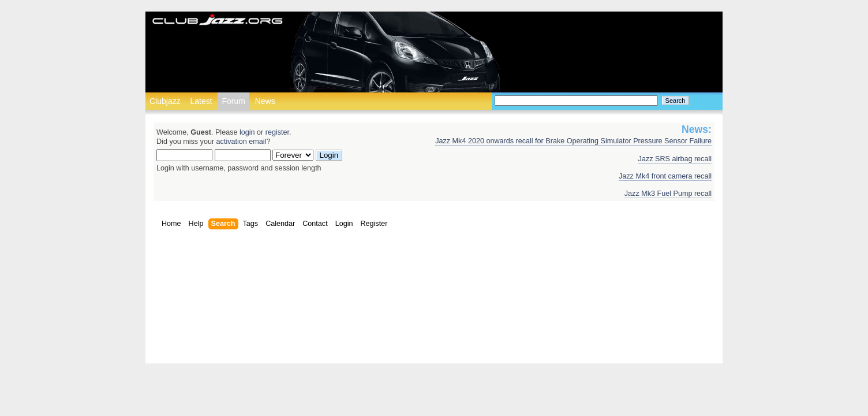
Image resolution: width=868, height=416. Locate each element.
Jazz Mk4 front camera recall (665, 176)
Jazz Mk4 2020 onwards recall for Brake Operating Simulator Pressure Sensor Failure (573, 141)
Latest (201, 101)
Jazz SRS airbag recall (675, 159)
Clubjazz (165, 101)
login (247, 132)
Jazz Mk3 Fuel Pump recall (668, 194)
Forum (233, 101)
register (277, 132)
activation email (242, 142)
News (265, 101)
